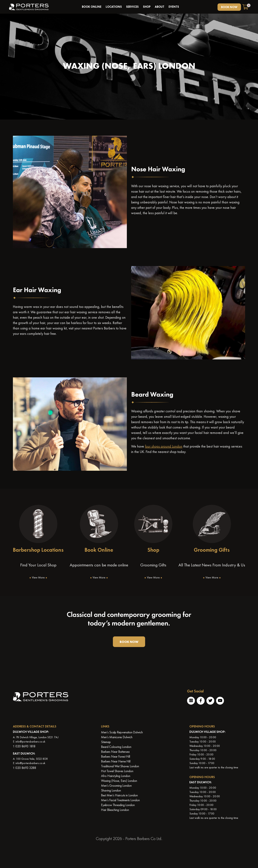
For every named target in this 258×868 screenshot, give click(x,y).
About (160, 7)
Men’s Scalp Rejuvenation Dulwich (122, 732)
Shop (147, 7)
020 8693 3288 (26, 768)
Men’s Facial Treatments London (120, 800)
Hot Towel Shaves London (117, 771)
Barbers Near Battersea (115, 752)
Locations (114, 7)
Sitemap (106, 742)
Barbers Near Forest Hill (116, 756)
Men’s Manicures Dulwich (117, 737)
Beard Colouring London (116, 747)
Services (132, 7)
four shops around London (164, 446)
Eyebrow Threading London (118, 805)
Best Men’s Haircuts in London (119, 795)
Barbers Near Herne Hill (116, 761)
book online (92, 7)
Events (174, 7)
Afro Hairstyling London (116, 776)
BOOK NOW (229, 7)
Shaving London (111, 790)
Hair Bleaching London (115, 810)
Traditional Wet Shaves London (120, 766)
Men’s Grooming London (116, 786)
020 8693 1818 (25, 746)
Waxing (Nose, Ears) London (119, 781)
